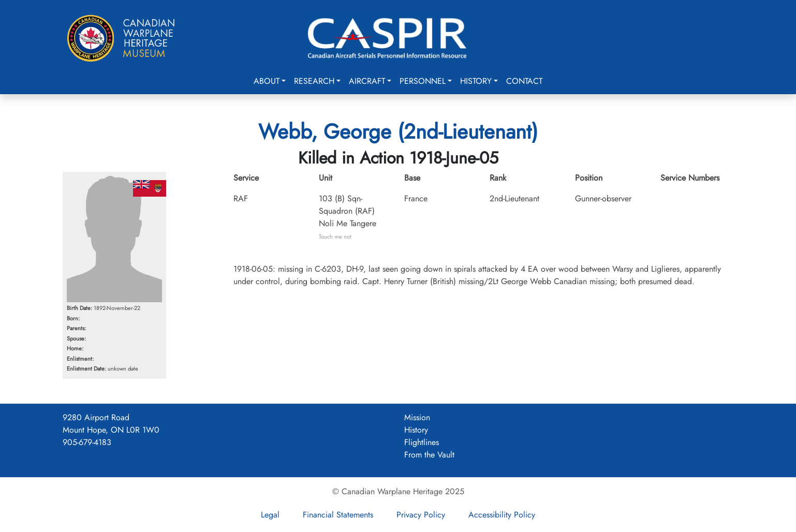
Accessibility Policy (502, 515)
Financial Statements (338, 515)
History (476, 81)
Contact (524, 81)
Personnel (423, 81)
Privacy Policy (421, 515)
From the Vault (429, 455)
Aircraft (367, 81)
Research (314, 81)
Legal (270, 515)
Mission (417, 417)
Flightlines (422, 442)
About (267, 81)
